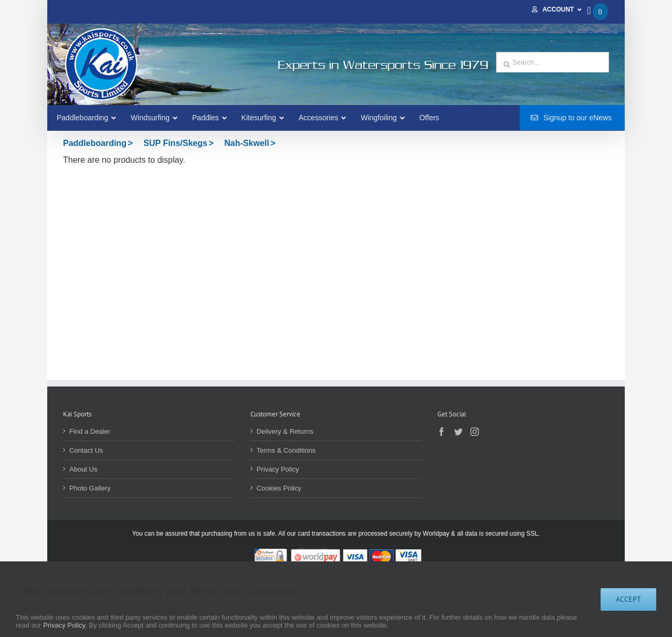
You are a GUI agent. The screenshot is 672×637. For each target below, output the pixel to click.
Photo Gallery (90, 488)
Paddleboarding (95, 143)
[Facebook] (442, 432)
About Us (83, 469)
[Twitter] (458, 432)
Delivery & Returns (285, 431)
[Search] (507, 65)
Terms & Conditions (286, 450)
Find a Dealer (90, 431)
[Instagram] (475, 432)
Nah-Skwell (246, 143)
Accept (628, 599)
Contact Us (86, 450)
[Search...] (553, 62)
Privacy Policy (278, 469)
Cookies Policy (279, 488)
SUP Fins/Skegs (175, 143)
